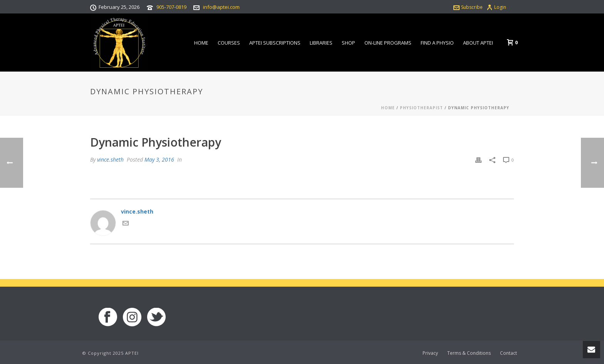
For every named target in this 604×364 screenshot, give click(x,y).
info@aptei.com (221, 7)
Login (496, 7)
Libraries (321, 43)
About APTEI (478, 43)
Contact (508, 353)
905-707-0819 (171, 7)
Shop (348, 43)
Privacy (430, 353)
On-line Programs (388, 43)
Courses (229, 43)
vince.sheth (110, 159)
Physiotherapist (421, 108)
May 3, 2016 (159, 159)
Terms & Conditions (469, 353)
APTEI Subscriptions (275, 43)
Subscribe (468, 7)
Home (201, 43)
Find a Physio (437, 43)
